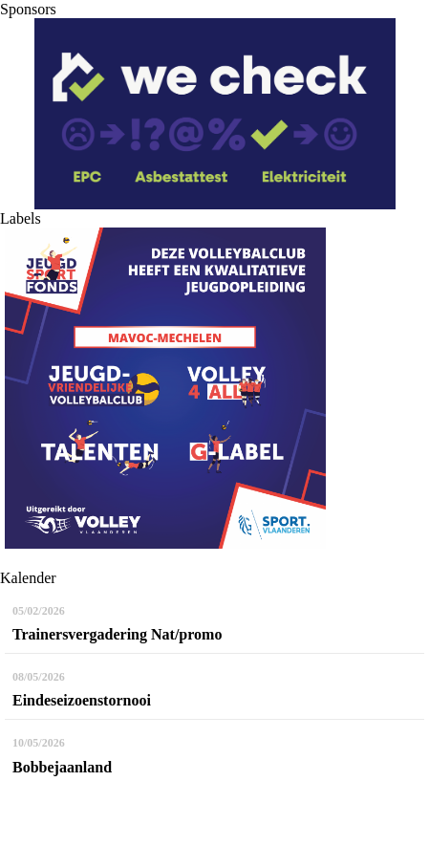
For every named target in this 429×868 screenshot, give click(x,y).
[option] (214, 114)
